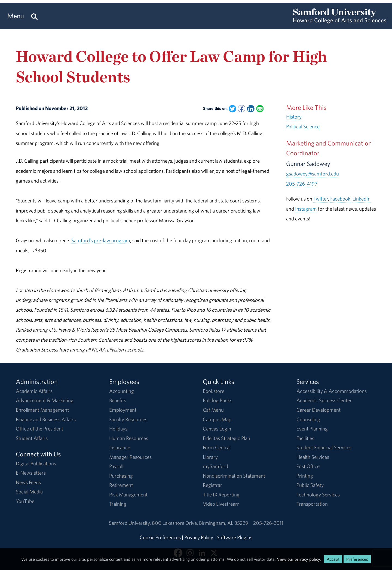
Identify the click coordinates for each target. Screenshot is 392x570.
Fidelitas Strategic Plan (226, 438)
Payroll (116, 466)
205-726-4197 (302, 184)
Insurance (120, 447)
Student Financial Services (324, 447)
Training (118, 504)
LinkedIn (362, 199)
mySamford (215, 466)
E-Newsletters (31, 473)
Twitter (321, 199)
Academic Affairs (34, 391)
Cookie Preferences (160, 537)
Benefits (118, 400)
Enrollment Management (42, 410)
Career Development (318, 410)
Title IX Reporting (221, 495)
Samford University (130, 523)
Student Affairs (32, 438)
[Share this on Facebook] (242, 109)
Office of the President (39, 429)
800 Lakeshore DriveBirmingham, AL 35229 (200, 523)
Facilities (305, 438)
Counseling (308, 419)
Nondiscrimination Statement (234, 476)
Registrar (212, 485)
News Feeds (28, 482)
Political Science (303, 126)
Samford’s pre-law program (101, 240)
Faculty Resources (128, 419)
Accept (333, 559)
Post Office (308, 466)
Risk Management (128, 495)
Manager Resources (130, 457)
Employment (123, 410)
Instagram (306, 209)
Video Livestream (221, 504)
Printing (305, 476)
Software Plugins (235, 537)
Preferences (357, 559)
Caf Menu (213, 410)
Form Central (217, 447)
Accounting (122, 391)
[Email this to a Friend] (260, 109)
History (294, 117)
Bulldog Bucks (218, 400)
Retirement (121, 485)
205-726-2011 (268, 523)
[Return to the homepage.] (340, 21)
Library (210, 457)
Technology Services (318, 495)
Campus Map (217, 419)
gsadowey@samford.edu (313, 174)
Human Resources (129, 438)
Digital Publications (36, 463)
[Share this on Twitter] (233, 109)
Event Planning (312, 429)
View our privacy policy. (299, 559)
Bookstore (214, 391)
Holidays (118, 429)
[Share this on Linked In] (251, 109)
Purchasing (121, 476)
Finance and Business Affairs (46, 419)
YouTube (25, 501)
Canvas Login (217, 429)
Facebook (340, 199)
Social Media (29, 492)
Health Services (313, 457)
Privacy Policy (199, 537)
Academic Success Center (324, 400)
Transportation (312, 504)
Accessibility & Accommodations (332, 391)
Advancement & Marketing (45, 400)
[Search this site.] (34, 16)
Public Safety (310, 485)
